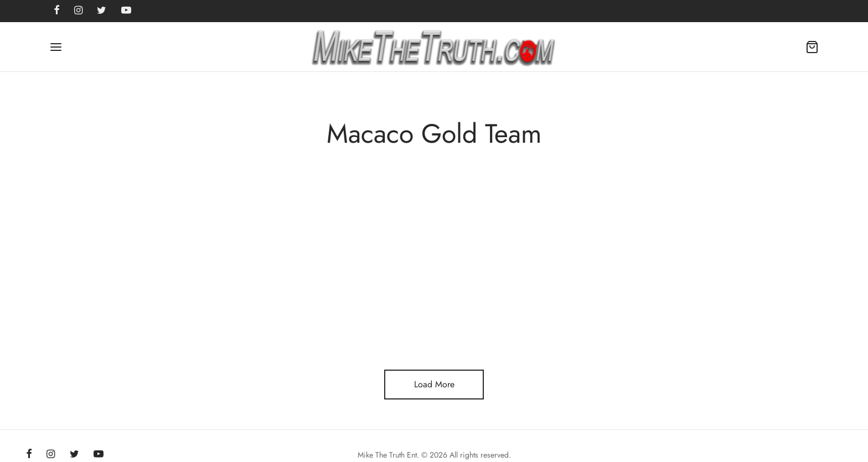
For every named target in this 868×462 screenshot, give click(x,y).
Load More (434, 384)
